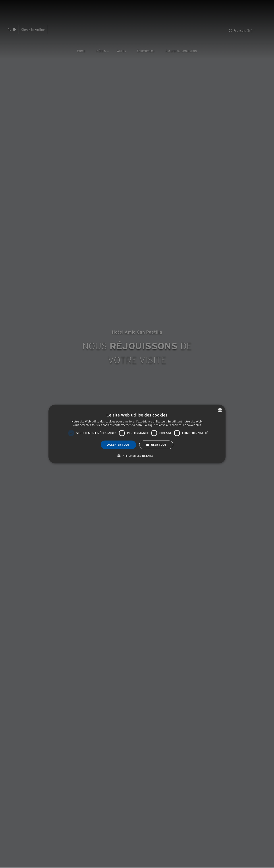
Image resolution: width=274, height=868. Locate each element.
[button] (137, 456)
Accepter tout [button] (118, 445)
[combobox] (220, 410)
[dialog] (137, 434)
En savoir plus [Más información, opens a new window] (192, 425)
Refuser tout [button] (156, 445)
